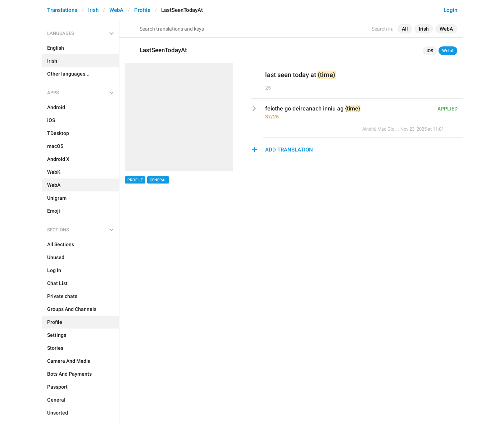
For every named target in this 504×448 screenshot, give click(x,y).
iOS (430, 51)
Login (450, 10)
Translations (62, 10)
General (158, 180)
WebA (116, 10)
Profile (142, 10)
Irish (93, 10)
